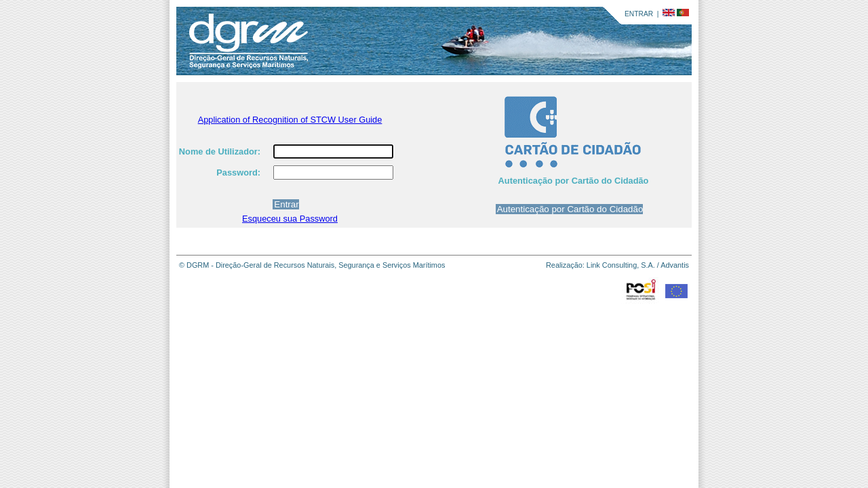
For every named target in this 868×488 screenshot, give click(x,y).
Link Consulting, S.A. (621, 265)
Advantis (675, 265)
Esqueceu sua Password (290, 219)
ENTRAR (639, 14)
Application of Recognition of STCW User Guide (290, 120)
